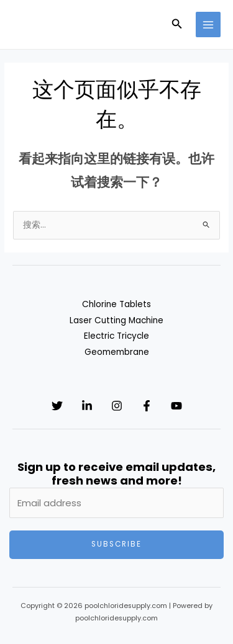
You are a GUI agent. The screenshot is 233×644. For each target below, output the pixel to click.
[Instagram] (117, 406)
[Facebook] (147, 406)
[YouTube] (176, 406)
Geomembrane (117, 352)
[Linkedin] (87, 406)
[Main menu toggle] (208, 25)
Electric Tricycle (116, 336)
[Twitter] (57, 406)
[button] (177, 25)
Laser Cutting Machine (116, 320)
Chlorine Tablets (116, 304)
